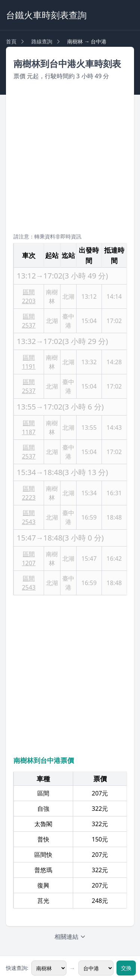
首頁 (11, 41)
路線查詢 (42, 41)
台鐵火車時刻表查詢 (46, 15)
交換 (126, 968)
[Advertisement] (70, 157)
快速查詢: (17, 968)
